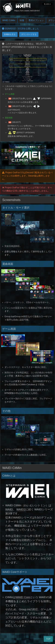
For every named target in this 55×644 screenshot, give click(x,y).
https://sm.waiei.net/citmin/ (27, 11)
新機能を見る (10, 34)
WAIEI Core (23, 597)
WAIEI (9, 509)
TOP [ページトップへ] (48, 639)
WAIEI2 (21, 509)
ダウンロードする (29, 34)
